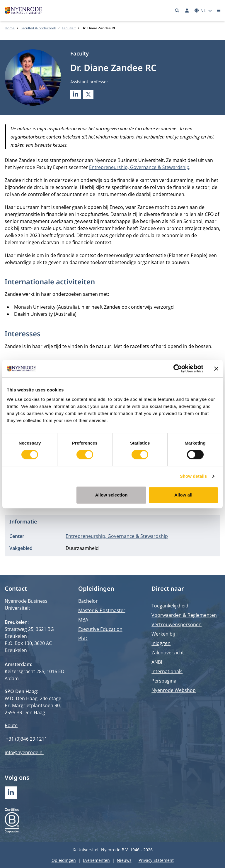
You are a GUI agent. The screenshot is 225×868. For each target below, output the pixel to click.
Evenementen (96, 860)
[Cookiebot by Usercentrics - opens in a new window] (178, 369)
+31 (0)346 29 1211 (27, 739)
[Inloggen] (187, 11)
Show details (194, 476)
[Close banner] (216, 369)
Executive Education (100, 629)
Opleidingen (64, 860)
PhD (83, 639)
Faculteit (69, 28)
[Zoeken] (177, 11)
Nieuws (124, 860)
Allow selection (111, 495)
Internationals (167, 671)
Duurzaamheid (82, 548)
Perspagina (164, 681)
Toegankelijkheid (170, 606)
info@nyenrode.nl (24, 752)
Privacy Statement (156, 860)
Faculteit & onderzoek (38, 28)
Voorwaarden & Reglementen (184, 615)
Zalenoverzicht (168, 653)
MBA (83, 620)
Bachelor (88, 601)
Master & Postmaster (102, 610)
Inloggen (161, 643)
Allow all (183, 495)
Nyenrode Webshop (174, 690)
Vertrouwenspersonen (177, 624)
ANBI (157, 662)
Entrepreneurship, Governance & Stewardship (139, 167)
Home (10, 28)
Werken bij (163, 634)
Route (11, 725)
